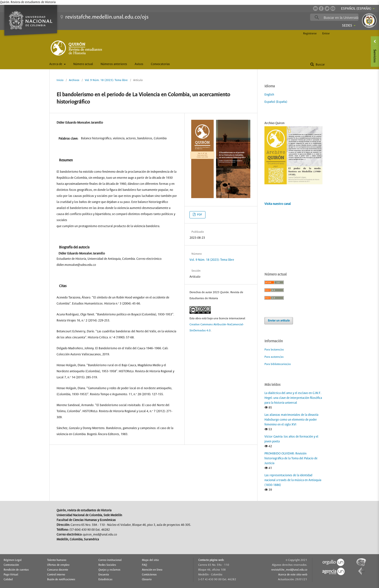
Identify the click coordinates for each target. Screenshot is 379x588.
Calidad (8, 580)
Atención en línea (152, 570)
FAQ (144, 565)
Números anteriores (114, 64)
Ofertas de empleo (58, 565)
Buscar (320, 65)
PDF (199, 215)
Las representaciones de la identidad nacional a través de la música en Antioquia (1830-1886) (293, 480)
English (269, 95)
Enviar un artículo (279, 321)
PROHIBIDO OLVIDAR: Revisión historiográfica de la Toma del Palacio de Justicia (291, 458)
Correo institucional (110, 560)
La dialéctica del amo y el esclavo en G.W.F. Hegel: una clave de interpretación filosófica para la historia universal (293, 398)
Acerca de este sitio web (293, 575)
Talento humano (57, 560)
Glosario (147, 580)
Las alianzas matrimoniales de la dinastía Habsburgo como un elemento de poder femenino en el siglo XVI (291, 420)
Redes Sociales (107, 565)
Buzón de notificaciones (61, 580)
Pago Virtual (11, 575)
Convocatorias (160, 64)
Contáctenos (149, 575)
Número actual (83, 64)
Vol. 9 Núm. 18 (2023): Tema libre (106, 80)
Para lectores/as (274, 350)
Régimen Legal (13, 560)
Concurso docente (58, 570)
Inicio (60, 80)
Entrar (326, 33)
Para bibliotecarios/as (278, 364)
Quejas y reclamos (109, 570)
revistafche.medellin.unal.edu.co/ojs (107, 17)
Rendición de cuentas (16, 570)
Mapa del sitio (150, 560)
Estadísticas (105, 580)
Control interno (56, 575)
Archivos (74, 80)
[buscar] (342, 17)
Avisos (139, 64)
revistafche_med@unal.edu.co (289, 570)
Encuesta (104, 575)
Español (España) (276, 102)
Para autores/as (274, 357)
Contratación (11, 565)
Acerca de (56, 64)
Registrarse (310, 33)
